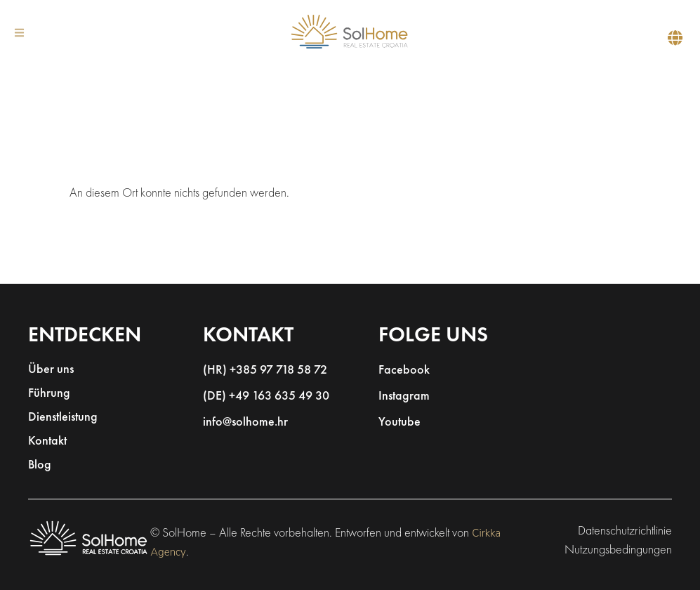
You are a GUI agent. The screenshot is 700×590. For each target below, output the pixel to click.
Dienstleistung (63, 418)
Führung (49, 394)
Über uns (51, 370)
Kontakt (47, 441)
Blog (40, 465)
